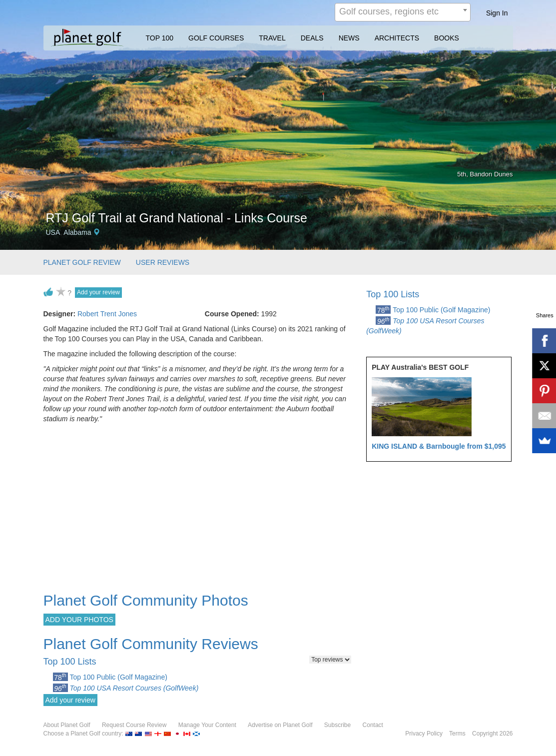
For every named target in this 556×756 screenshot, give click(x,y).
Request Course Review (134, 725)
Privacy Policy (424, 734)
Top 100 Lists (393, 294)
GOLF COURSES (216, 38)
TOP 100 (160, 38)
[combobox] (403, 12)
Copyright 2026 (492, 734)
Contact (373, 725)
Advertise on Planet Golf (280, 725)
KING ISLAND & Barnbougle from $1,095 (439, 446)
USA (53, 232)
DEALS (312, 38)
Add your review (98, 292)
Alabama (77, 232)
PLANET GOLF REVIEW (82, 262)
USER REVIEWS (163, 262)
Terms (457, 734)
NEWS (349, 38)
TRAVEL (272, 38)
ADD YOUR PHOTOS (79, 620)
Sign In (497, 13)
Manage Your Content (207, 725)
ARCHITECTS (397, 38)
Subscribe (337, 725)
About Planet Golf (67, 725)
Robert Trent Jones (107, 314)
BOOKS (447, 38)
